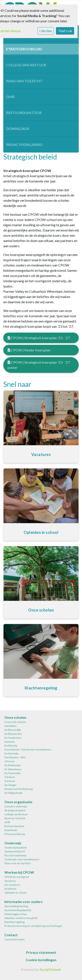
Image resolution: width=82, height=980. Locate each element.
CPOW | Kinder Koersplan (29, 350)
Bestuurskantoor (24, 113)
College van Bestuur (26, 65)
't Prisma (10, 761)
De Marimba (11, 753)
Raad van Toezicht (24, 81)
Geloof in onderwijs (16, 806)
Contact (11, 935)
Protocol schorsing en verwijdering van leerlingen (33, 926)
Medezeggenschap (16, 914)
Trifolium (10, 777)
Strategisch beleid (24, 49)
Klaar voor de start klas (18, 863)
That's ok (65, 31)
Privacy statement (41, 952)
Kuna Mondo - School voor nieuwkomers (28, 749)
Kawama (9, 742)
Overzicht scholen (15, 722)
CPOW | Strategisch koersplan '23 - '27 (39, 338)
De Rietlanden (13, 765)
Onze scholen (15, 717)
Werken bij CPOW (19, 872)
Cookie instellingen (41, 960)
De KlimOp (11, 746)
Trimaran (10, 781)
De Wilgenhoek (13, 793)
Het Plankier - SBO (15, 757)
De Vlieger (10, 785)
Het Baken (10, 726)
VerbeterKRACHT (15, 851)
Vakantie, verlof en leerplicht (21, 918)
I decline (46, 31)
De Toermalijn (13, 773)
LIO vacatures (12, 885)
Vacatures (10, 881)
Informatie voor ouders (24, 902)
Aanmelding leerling (16, 906)
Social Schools (50, 969)
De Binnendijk (13, 730)
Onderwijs (13, 843)
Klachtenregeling (14, 922)
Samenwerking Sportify (18, 910)
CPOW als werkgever (17, 877)
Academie (10, 889)
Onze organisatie (18, 802)
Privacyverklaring (24, 145)
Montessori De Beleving (18, 789)
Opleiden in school (15, 893)
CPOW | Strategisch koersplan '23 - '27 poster (39, 365)
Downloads (18, 129)
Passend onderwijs (16, 855)
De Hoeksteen (13, 738)
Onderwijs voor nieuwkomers (22, 859)
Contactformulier (15, 939)
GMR (10, 97)
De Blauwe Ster (13, 734)
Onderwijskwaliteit (16, 848)
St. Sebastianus (13, 769)
